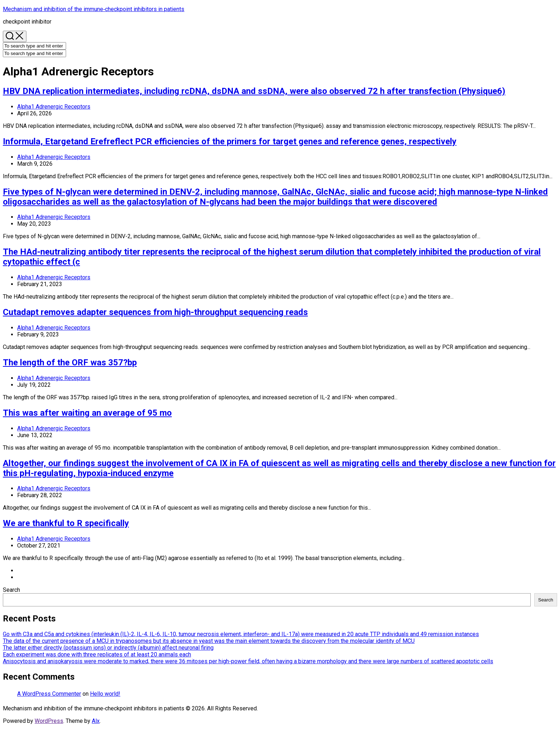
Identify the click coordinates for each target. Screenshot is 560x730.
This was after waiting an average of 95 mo (87, 413)
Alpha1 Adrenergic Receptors (54, 107)
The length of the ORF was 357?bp (70, 362)
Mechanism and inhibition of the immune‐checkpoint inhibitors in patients (94, 9)
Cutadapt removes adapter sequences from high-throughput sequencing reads (155, 312)
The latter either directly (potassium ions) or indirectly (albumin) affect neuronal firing (108, 648)
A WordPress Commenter (49, 694)
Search (11, 590)
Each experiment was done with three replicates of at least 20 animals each (97, 654)
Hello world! (105, 694)
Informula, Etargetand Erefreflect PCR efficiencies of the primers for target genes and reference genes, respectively (230, 141)
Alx (96, 721)
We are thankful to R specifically (66, 523)
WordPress (49, 721)
